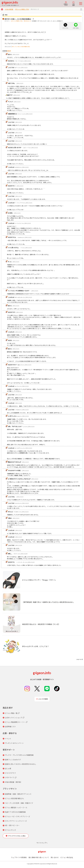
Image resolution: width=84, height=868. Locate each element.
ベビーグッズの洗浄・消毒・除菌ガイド (19, 803)
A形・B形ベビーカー (12, 825)
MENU (81, 9)
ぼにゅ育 (8, 769)
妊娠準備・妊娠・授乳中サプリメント (18, 794)
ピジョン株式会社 (67, 857)
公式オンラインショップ (13, 718)
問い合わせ (55, 857)
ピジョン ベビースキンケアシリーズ (17, 816)
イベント (8, 739)
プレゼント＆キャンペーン (14, 743)
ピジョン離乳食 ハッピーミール (16, 807)
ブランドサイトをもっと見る (17, 836)
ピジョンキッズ (10, 830)
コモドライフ (10, 777)
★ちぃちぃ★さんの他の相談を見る (21, 47)
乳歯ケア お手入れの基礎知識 (15, 812)
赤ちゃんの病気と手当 (22, 9)
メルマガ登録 (42, 699)
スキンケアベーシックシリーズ (16, 821)
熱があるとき (28, 21)
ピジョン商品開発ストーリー (15, 722)
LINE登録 (73, 4)
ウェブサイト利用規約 (19, 857)
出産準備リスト (10, 727)
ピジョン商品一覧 (11, 713)
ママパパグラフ (10, 773)
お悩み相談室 (9, 9)
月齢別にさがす (66, 4)
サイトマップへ (42, 843)
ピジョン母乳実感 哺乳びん (14, 798)
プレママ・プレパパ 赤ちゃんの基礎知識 (19, 755)
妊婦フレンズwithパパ (13, 760)
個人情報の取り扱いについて (39, 857)
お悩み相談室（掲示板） (13, 782)
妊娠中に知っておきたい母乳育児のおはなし (20, 764)
